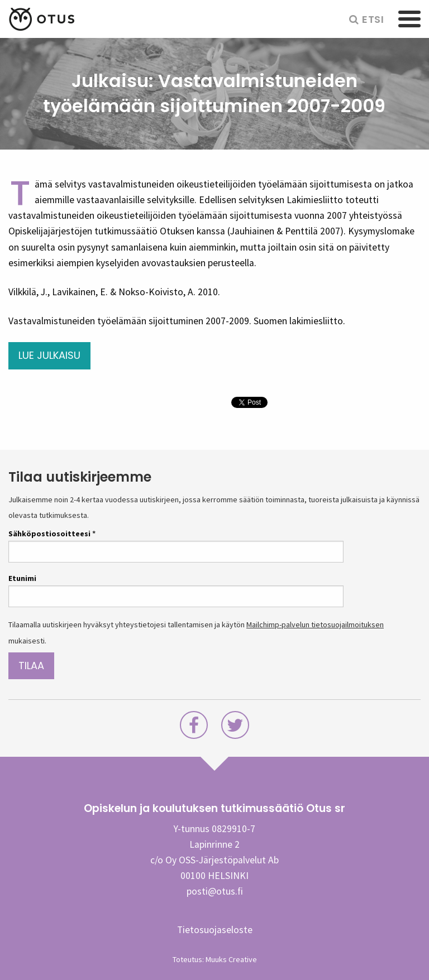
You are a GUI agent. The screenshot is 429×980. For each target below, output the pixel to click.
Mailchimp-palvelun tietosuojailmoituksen (315, 624)
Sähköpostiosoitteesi (52, 534)
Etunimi (22, 578)
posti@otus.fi (215, 891)
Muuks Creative (231, 959)
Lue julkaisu (49, 355)
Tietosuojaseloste (215, 930)
